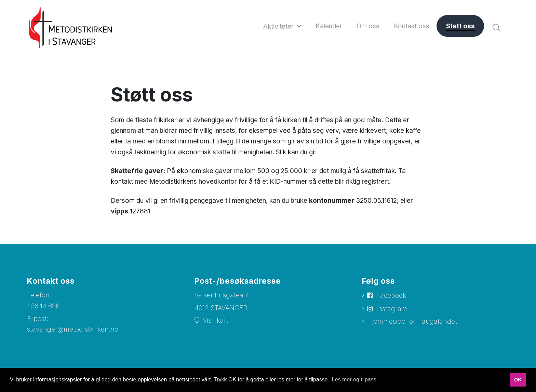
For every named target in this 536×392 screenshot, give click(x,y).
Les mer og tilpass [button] (354, 380)
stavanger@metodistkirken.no (73, 329)
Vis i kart (216, 320)
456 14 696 (43, 306)
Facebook (391, 296)
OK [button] (518, 380)
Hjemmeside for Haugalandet (412, 321)
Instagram (392, 309)
